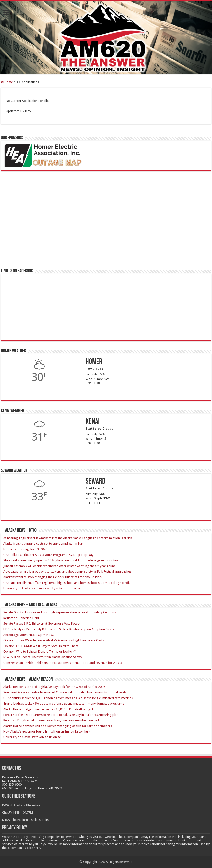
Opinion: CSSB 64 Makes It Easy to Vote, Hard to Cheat (41, 646)
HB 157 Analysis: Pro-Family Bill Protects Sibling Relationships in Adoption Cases (59, 629)
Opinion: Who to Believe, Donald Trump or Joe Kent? (40, 651)
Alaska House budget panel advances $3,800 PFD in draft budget (48, 709)
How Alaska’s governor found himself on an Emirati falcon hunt (47, 731)
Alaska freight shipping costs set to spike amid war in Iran (44, 544)
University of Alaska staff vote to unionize (32, 737)
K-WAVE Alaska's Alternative (21, 805)
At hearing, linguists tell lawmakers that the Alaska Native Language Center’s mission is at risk (68, 538)
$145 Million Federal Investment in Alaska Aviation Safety (43, 657)
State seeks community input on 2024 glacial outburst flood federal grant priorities (61, 560)
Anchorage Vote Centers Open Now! (29, 635)
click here (34, 848)
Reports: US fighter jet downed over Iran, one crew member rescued (51, 720)
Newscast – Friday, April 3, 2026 (25, 549)
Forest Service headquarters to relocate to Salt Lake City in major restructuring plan (61, 715)
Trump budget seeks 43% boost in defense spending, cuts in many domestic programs (64, 704)
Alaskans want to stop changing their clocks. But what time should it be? (53, 577)
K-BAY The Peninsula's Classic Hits (25, 820)
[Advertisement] (37, 231)
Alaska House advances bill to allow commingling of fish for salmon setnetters (58, 726)
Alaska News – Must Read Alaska (31, 605)
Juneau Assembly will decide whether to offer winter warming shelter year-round (60, 566)
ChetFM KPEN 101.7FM (18, 812)
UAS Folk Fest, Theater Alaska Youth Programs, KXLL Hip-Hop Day (48, 555)
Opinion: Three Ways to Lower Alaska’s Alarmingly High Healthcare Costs (54, 640)
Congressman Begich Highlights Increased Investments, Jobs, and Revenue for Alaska (63, 663)
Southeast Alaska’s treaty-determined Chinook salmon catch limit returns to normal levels (65, 692)
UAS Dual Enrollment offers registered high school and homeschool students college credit (67, 583)
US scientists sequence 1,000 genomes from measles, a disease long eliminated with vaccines (68, 698)
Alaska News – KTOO (21, 531)
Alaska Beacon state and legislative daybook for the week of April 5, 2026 (54, 687)
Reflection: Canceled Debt (22, 618)
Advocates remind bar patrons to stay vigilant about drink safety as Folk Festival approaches (67, 571)
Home (7, 82)
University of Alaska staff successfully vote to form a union (44, 588)
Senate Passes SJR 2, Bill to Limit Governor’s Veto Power (42, 624)
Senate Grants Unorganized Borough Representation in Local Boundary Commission (62, 612)
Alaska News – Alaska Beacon (29, 679)
